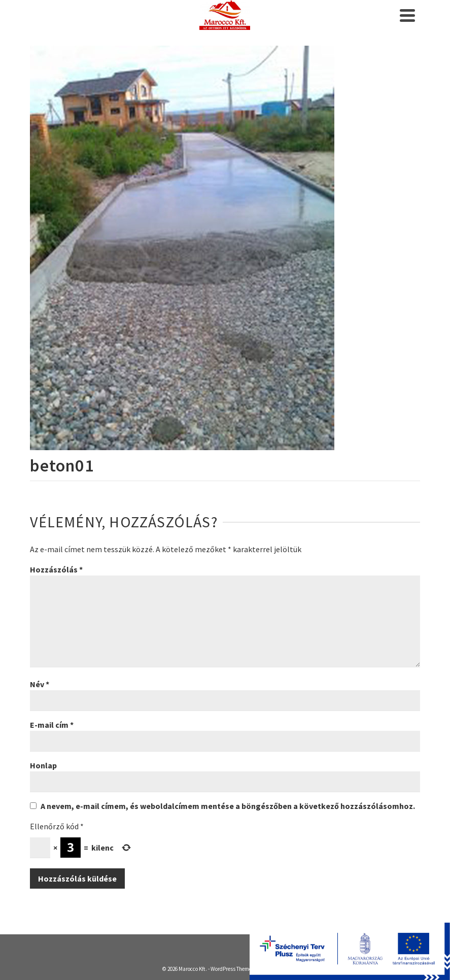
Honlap (43, 765)
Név (40, 684)
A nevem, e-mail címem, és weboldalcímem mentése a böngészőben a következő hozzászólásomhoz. (228, 806)
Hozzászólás (56, 569)
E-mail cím (52, 725)
